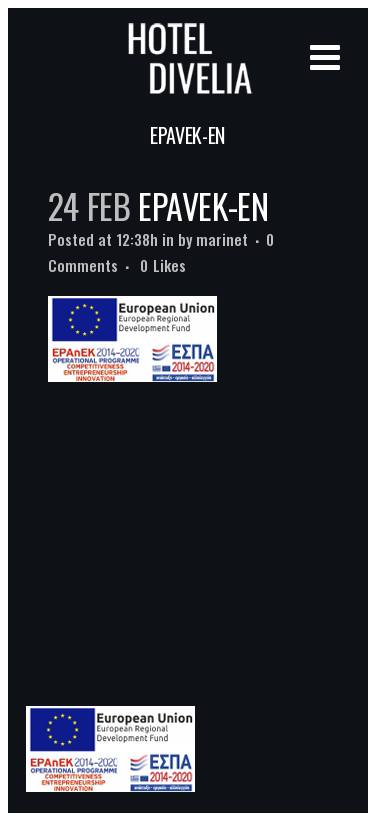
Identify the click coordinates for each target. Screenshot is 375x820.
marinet (222, 239)
